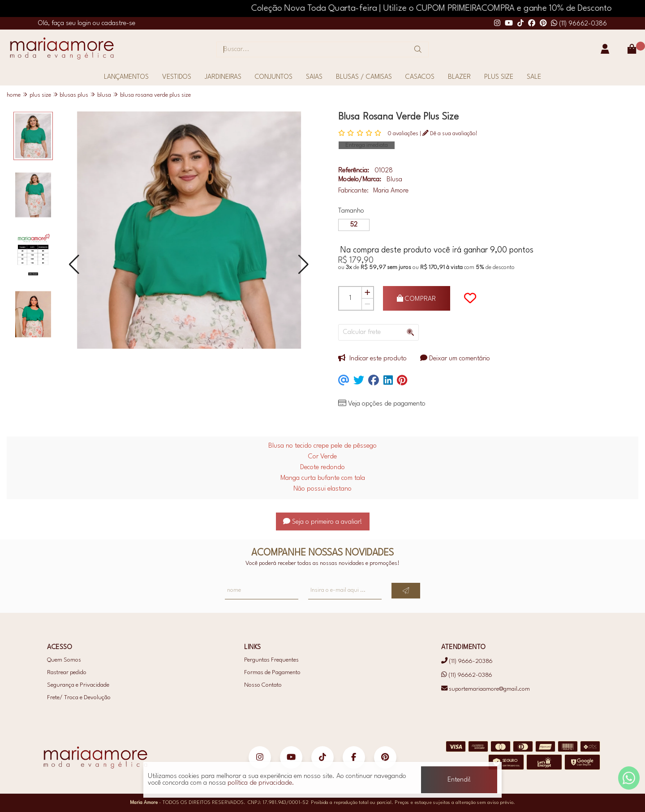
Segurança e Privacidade (78, 685)
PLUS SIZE (499, 77)
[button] (74, 265)
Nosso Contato (263, 685)
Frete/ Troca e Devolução (79, 698)
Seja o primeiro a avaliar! (323, 522)
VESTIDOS (177, 77)
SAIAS (314, 77)
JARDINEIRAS (223, 77)
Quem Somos (64, 660)
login (85, 24)
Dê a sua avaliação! (450, 134)
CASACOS (420, 77)
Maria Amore (391, 191)
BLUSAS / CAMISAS (364, 77)
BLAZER (459, 77)
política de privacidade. (261, 783)
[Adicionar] (367, 293)
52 (354, 225)
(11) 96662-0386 (579, 24)
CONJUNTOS (274, 77)
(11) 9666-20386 (467, 661)
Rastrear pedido (67, 673)
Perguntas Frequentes (271, 660)
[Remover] (367, 304)
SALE (534, 77)
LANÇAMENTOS (126, 77)
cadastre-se (118, 24)
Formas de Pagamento (272, 673)
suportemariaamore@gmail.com (486, 689)
